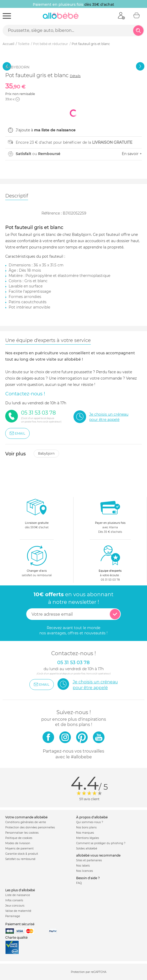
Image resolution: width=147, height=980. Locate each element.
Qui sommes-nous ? (90, 822)
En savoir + (132, 154)
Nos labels (83, 866)
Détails (75, 76)
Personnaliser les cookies (22, 833)
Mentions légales (88, 838)
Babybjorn (46, 453)
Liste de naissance (18, 895)
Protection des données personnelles (30, 827)
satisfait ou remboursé (37, 561)
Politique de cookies (19, 838)
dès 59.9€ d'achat (37, 515)
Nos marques (85, 833)
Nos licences (85, 871)
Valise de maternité (18, 911)
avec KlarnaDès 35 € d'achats (110, 515)
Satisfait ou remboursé (20, 859)
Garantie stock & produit (22, 854)
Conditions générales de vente (26, 822)
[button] (18, 99)
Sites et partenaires (89, 860)
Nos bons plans (86, 827)
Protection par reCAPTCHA (89, 972)
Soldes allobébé (87, 849)
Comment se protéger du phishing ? (101, 843)
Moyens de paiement (19, 849)
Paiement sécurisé (20, 924)
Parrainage (13, 916)
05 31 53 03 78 (110, 580)
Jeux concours (15, 906)
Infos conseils (14, 900)
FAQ (79, 883)
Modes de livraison (18, 843)
